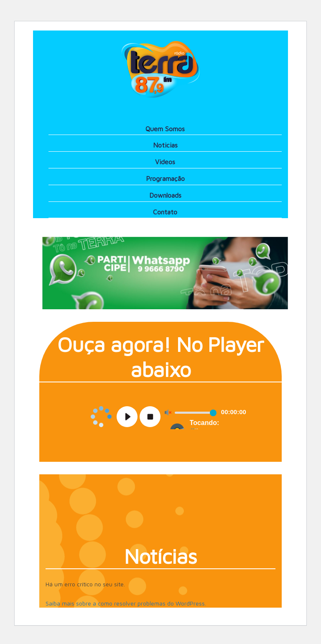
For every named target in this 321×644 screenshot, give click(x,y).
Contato (165, 212)
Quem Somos (165, 129)
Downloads (165, 195)
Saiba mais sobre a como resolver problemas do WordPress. (126, 603)
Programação (165, 178)
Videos (165, 162)
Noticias (165, 145)
